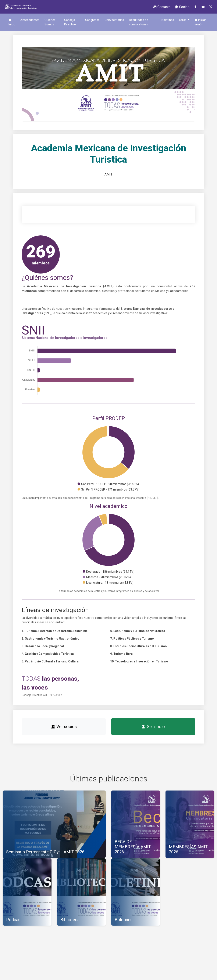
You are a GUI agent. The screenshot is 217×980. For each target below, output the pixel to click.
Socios (182, 7)
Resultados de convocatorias (131, 24)
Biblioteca (169, 20)
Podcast (202, 20)
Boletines (151, 20)
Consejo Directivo (66, 22)
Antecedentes (30, 20)
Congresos (85, 20)
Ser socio (153, 731)
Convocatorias (106, 20)
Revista (186, 20)
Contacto (162, 7)
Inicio (12, 22)
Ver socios (64, 731)
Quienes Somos (50, 22)
